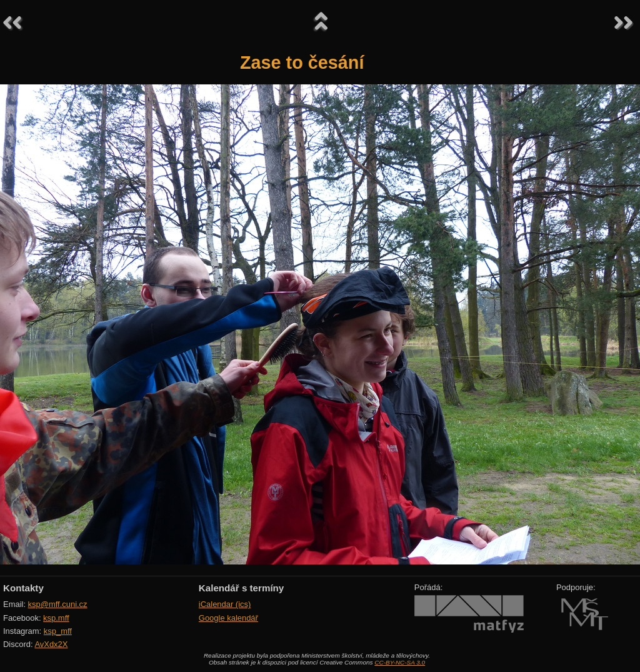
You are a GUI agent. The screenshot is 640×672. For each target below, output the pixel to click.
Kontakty (23, 588)
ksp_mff (58, 631)
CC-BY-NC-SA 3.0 (400, 662)
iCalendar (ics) (225, 604)
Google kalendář (228, 618)
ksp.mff (56, 618)
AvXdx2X (51, 644)
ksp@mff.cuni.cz (58, 604)
